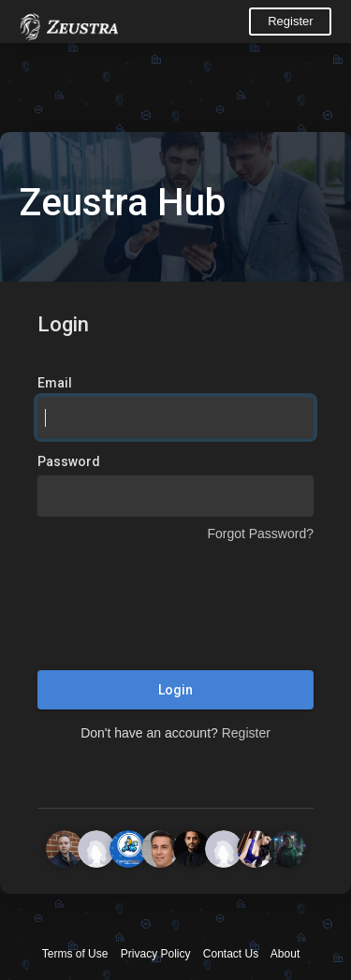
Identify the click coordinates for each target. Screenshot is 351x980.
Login (175, 690)
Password (69, 461)
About (285, 954)
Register (290, 21)
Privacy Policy (156, 954)
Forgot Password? (260, 534)
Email (55, 383)
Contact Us (231, 954)
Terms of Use (75, 954)
